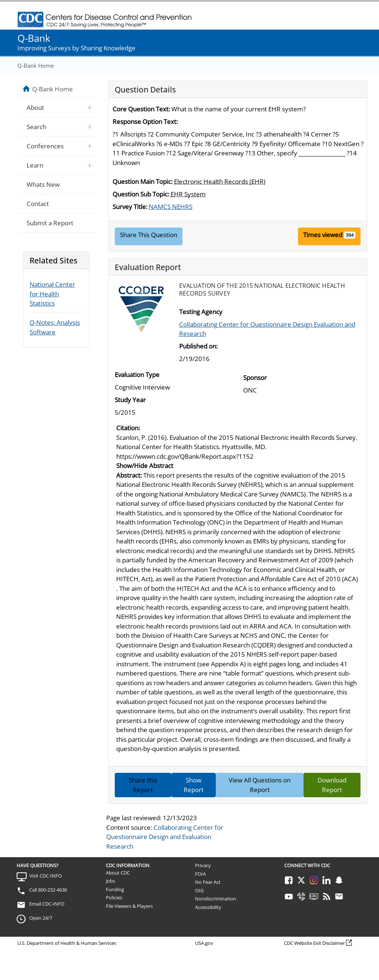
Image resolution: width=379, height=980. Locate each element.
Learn (35, 165)
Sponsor (255, 378)
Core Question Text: (141, 109)
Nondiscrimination (216, 899)
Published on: (198, 346)
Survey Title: (130, 207)
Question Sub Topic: (141, 194)
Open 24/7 (41, 918)
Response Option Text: (145, 122)
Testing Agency (201, 312)
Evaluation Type (137, 375)
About (35, 107)
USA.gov (204, 943)
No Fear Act (208, 882)
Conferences (45, 146)
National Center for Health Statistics (52, 294)
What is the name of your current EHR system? (239, 109)
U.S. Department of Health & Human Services (67, 943)
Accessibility (208, 907)
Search (36, 127)
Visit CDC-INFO (46, 876)
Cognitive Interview (142, 387)
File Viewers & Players (129, 906)
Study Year (130, 400)
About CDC (118, 873)
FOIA (200, 874)
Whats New (43, 184)
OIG (199, 890)
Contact (38, 204)
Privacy (203, 865)
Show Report (194, 785)
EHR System (188, 194)
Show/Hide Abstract (145, 466)
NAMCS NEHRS (171, 207)
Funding (115, 889)
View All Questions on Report (260, 785)
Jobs (110, 881)
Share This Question (149, 235)
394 (350, 235)
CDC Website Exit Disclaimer (314, 943)
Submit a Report (50, 223)
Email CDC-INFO (47, 904)
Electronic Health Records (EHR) (220, 181)
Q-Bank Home (36, 65)
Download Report (332, 785)
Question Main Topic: (142, 181)
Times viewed (323, 235)
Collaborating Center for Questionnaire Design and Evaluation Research (165, 837)
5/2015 (125, 412)
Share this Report (143, 785)
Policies (114, 898)
